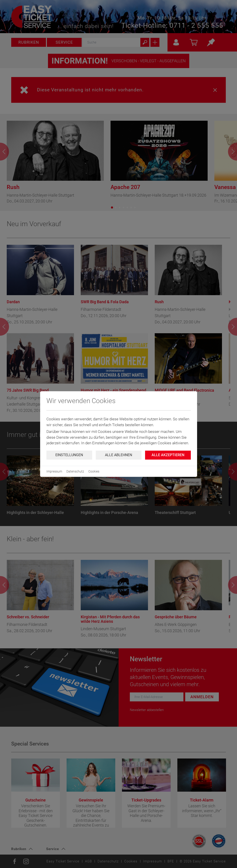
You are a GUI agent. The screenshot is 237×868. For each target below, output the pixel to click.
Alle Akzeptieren (168, 455)
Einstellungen (69, 455)
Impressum (54, 471)
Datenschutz (75, 471)
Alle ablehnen (118, 455)
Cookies (94, 471)
